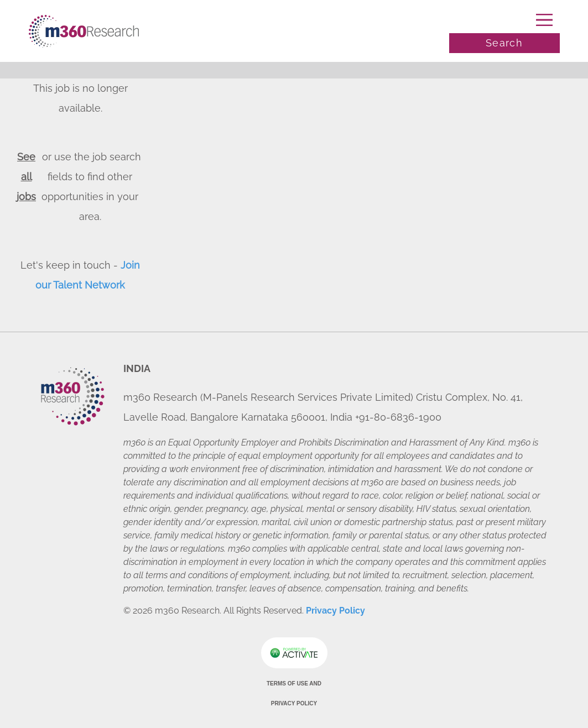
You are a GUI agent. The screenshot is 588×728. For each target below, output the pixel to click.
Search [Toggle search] (504, 43)
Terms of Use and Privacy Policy (294, 693)
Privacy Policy (335, 611)
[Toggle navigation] (504, 20)
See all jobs (26, 177)
